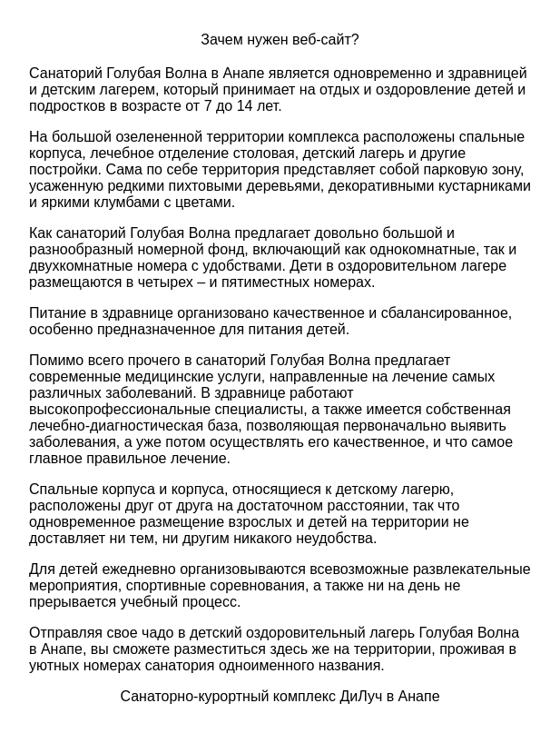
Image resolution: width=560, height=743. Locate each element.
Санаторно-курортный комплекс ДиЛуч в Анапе (280, 696)
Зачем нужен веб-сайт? (280, 40)
